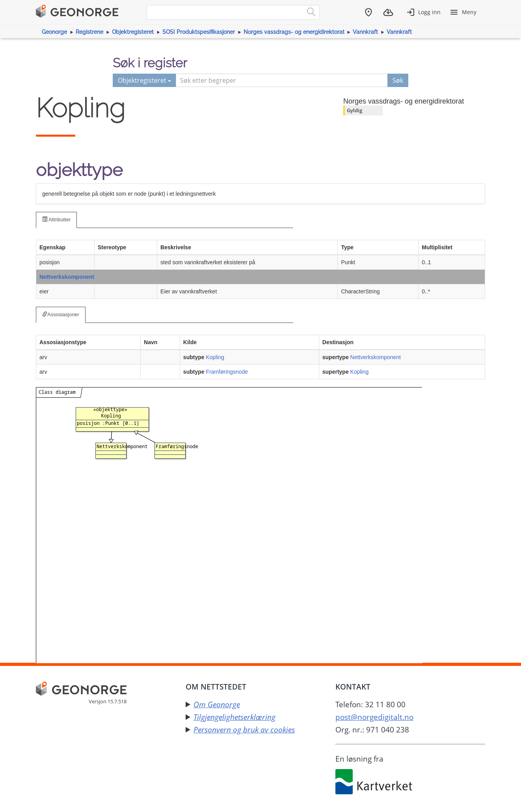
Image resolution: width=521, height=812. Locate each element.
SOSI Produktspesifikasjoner (199, 32)
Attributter (56, 220)
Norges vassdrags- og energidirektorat (294, 32)
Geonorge (54, 32)
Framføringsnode (227, 372)
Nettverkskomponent (67, 277)
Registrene (89, 32)
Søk (398, 80)
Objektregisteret (133, 32)
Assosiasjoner (61, 314)
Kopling (215, 357)
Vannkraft (365, 32)
